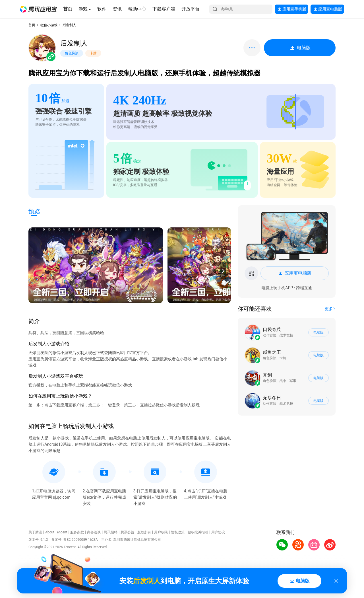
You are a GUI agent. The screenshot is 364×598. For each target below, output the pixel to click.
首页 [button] (32, 25)
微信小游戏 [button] (49, 25)
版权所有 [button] (144, 532)
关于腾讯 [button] (35, 532)
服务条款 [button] (77, 532)
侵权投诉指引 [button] (198, 532)
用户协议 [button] (218, 532)
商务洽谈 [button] (94, 532)
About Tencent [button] (56, 532)
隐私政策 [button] (178, 532)
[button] (38, 9)
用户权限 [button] (161, 532)
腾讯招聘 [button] (111, 532)
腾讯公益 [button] (127, 532)
